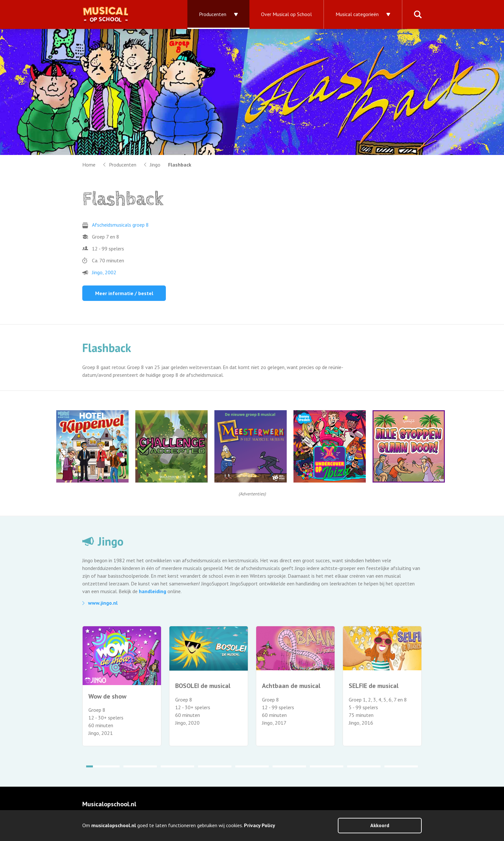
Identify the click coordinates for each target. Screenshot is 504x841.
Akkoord (380, 825)
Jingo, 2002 (104, 272)
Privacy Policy (260, 825)
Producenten (213, 14)
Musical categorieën (357, 14)
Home (89, 165)
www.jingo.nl (103, 603)
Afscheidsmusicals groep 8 (120, 225)
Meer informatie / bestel (124, 293)
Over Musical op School (286, 14)
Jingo (155, 165)
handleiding (153, 591)
